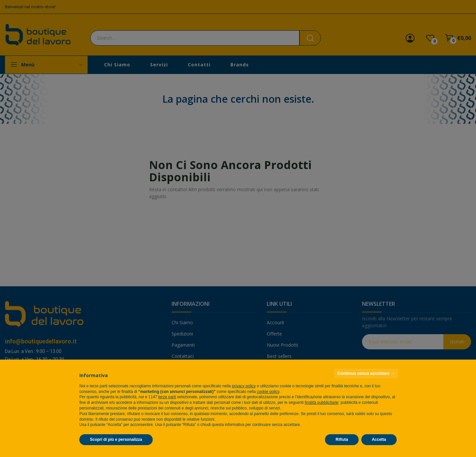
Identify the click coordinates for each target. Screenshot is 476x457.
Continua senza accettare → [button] (366, 373)
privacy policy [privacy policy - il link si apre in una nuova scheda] (244, 386)
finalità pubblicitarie (322, 403)
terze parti (167, 397)
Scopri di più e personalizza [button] (116, 439)
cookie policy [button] (268, 392)
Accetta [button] (379, 439)
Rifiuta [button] (342, 439)
